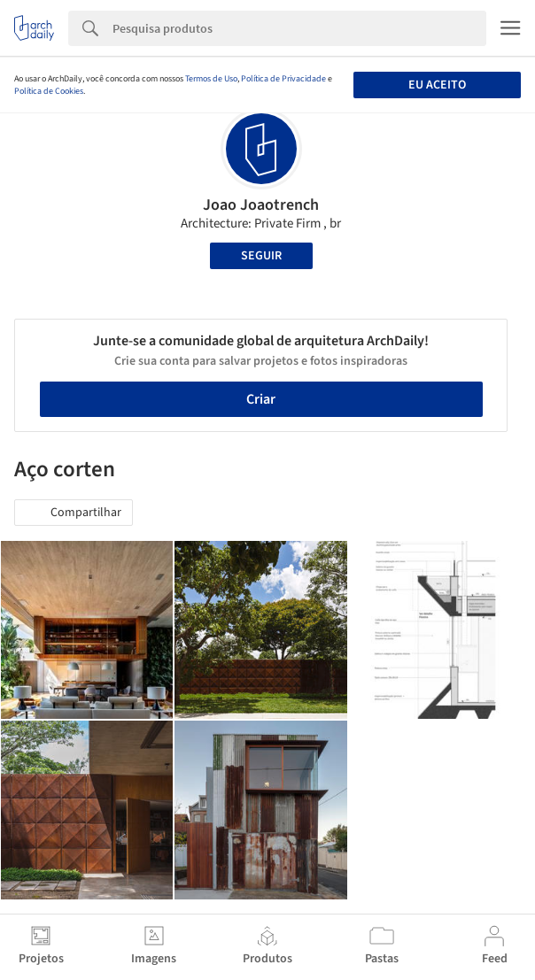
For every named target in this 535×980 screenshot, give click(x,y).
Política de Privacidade (283, 79)
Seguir (261, 256)
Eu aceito (437, 85)
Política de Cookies (49, 91)
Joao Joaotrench (261, 205)
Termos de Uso (211, 79)
